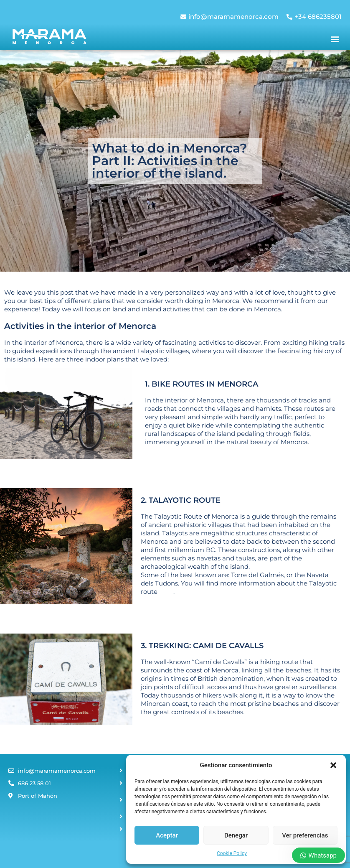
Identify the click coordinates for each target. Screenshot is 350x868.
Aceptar (167, 835)
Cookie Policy (232, 853)
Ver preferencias (305, 835)
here (166, 592)
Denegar (236, 835)
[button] (333, 765)
